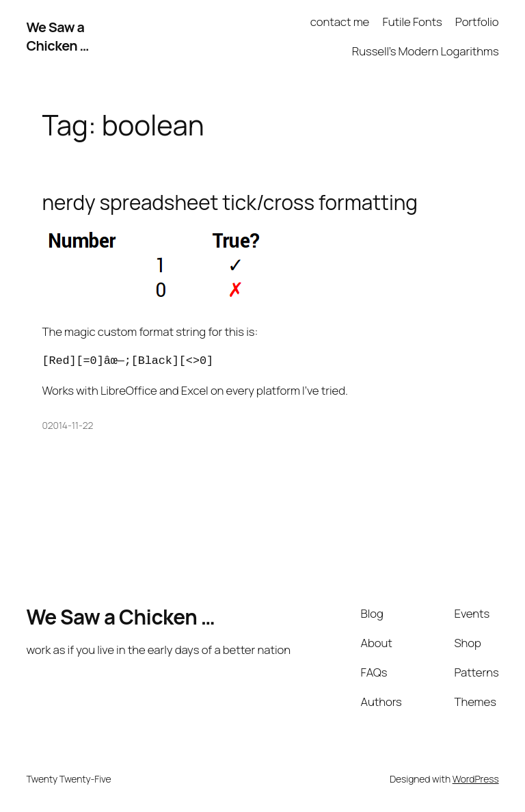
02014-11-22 (68, 425)
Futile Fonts (412, 22)
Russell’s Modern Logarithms (426, 51)
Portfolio (477, 22)
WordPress (476, 779)
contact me (340, 22)
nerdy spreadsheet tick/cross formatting (230, 202)
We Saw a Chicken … (57, 37)
